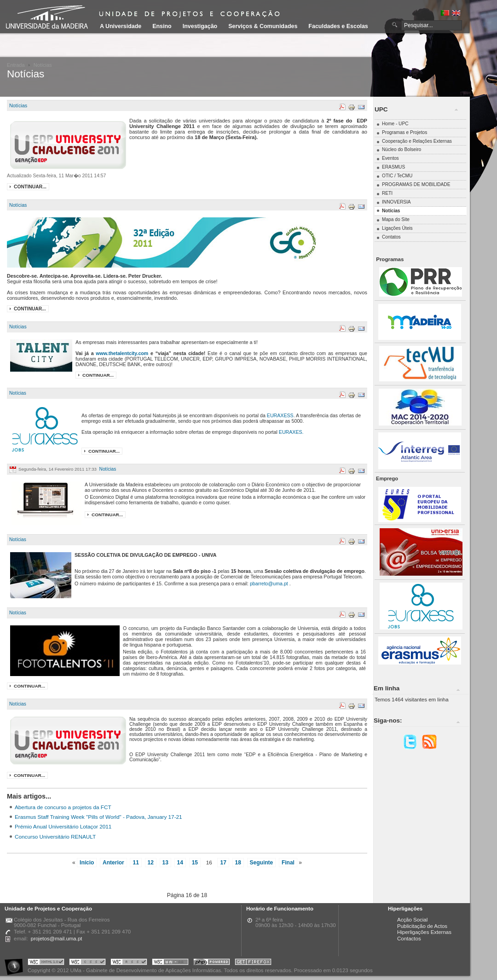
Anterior (113, 863)
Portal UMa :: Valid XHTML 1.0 (46, 963)
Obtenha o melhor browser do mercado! (253, 963)
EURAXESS (280, 415)
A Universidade (121, 26)
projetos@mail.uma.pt (57, 939)
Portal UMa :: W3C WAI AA (170, 963)
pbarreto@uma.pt (269, 583)
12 (151, 863)
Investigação (200, 26)
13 (165, 863)
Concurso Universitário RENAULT (55, 837)
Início (87, 863)
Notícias (18, 105)
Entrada (16, 65)
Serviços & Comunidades (263, 26)
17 (223, 863)
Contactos (409, 939)
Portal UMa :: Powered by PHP (212, 963)
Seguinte (262, 863)
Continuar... (30, 187)
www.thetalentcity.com (122, 353)
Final (288, 863)
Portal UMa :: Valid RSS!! (129, 963)
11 (136, 863)
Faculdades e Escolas (338, 26)
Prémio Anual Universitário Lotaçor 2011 (63, 826)
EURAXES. (291, 432)
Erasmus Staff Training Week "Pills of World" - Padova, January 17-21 (98, 817)
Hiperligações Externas (424, 932)
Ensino (162, 26)
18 (238, 863)
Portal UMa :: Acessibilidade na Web (16, 963)
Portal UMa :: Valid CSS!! (87, 963)
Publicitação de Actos (422, 926)
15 (195, 863)
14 (180, 863)
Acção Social (412, 920)
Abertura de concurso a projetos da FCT (63, 807)
